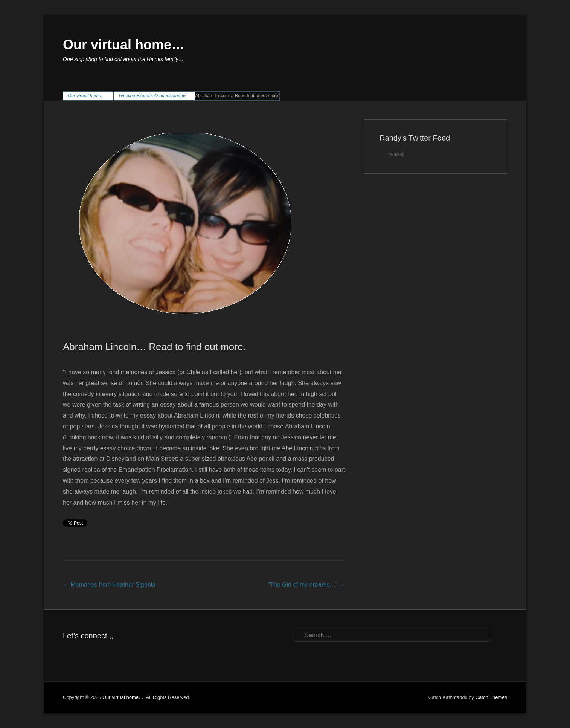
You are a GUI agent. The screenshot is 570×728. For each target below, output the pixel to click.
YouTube (118, 652)
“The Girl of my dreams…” (307, 585)
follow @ (392, 154)
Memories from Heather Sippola (109, 585)
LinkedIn (101, 652)
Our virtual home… (124, 45)
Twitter (85, 652)
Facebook (69, 652)
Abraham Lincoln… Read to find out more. (154, 347)
